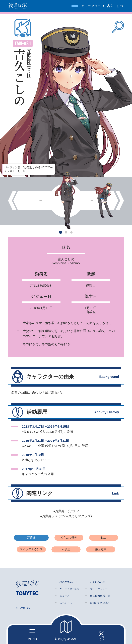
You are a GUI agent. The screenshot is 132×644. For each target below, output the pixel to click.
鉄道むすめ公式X (100, 603)
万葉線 (31, 537)
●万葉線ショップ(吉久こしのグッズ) (66, 516)
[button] (61, 232)
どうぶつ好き (69, 537)
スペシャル (66, 603)
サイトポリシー (99, 589)
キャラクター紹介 (70, 589)
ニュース (64, 596)
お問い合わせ (98, 582)
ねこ (104, 537)
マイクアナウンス (31, 549)
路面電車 (101, 549)
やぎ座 (66, 549)
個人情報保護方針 (100, 596)
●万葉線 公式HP (66, 511)
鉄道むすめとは (68, 582)
